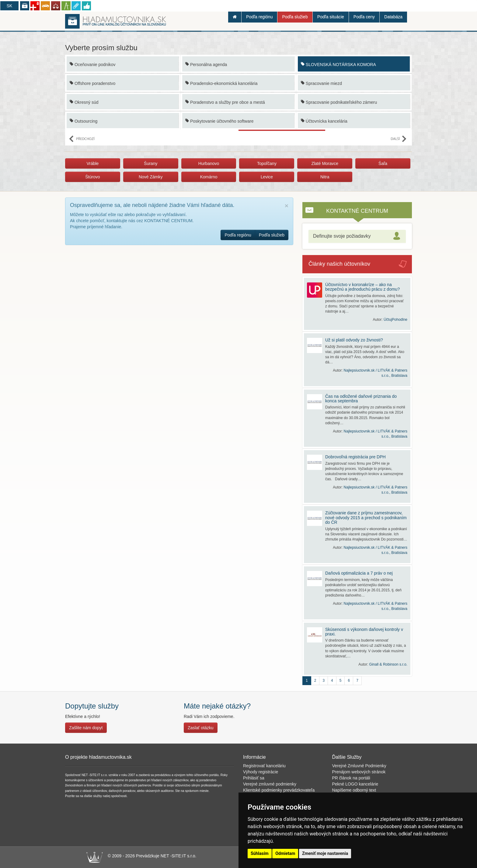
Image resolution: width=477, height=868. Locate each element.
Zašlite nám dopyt (86, 728)
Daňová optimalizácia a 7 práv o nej (359, 573)
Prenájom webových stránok (359, 772)
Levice (267, 177)
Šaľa (383, 163)
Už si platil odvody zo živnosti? (354, 340)
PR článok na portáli (351, 778)
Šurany (151, 163)
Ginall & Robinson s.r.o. (388, 664)
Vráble (92, 163)
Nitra (325, 177)
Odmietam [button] (285, 853)
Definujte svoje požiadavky (342, 236)
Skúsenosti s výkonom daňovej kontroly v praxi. (364, 632)
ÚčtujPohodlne (395, 320)
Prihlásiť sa (254, 778)
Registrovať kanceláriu (264, 766)
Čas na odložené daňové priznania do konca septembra (361, 399)
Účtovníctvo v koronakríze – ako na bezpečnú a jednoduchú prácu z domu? (362, 287)
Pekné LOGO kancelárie (355, 784)
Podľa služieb (295, 17)
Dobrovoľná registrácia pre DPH (355, 457)
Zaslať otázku (201, 728)
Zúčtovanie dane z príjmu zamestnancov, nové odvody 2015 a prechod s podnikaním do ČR (366, 518)
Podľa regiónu (259, 17)
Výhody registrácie (261, 772)
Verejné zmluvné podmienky (270, 784)
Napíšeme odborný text (354, 790)
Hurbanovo (209, 163)
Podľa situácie (331, 17)
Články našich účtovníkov (339, 264)
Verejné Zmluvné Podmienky (359, 766)
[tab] (357, 236)
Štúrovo (92, 177)
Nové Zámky (151, 177)
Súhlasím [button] (260, 853)
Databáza (393, 17)
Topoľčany (267, 163)
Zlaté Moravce (325, 163)
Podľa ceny (364, 17)
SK (10, 6)
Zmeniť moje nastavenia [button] (325, 853)
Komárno (209, 177)
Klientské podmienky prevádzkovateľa (279, 790)
